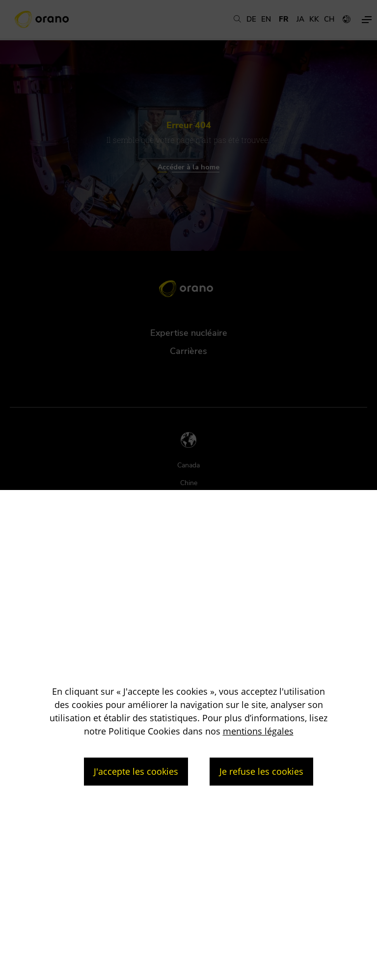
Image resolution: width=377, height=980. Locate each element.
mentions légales (258, 731)
